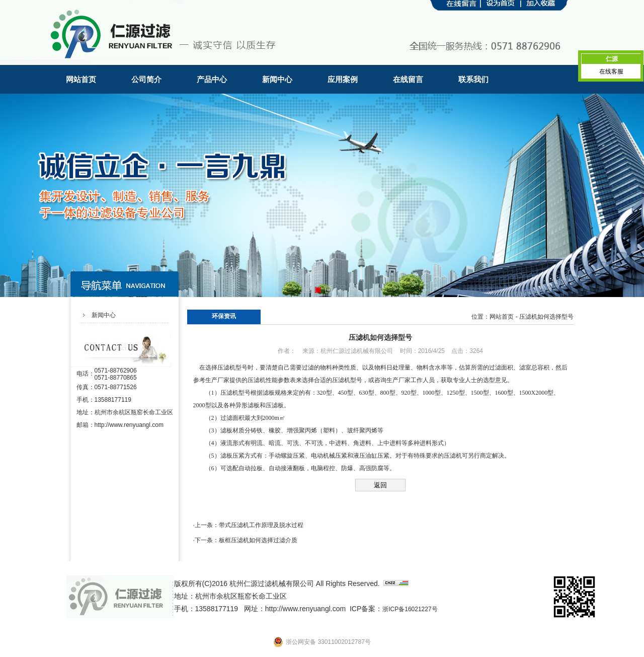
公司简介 (146, 79)
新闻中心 (277, 79)
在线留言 (408, 79)
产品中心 (212, 79)
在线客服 (611, 71)
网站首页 (81, 79)
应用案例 (343, 79)
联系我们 (473, 79)
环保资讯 (224, 316)
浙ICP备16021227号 (410, 609)
